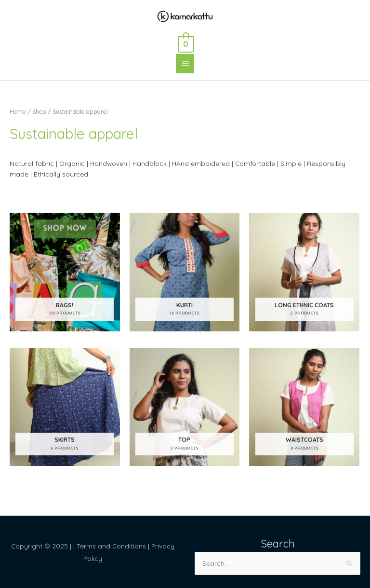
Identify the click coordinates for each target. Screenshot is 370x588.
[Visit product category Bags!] (65, 272)
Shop (39, 111)
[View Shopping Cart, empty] (185, 42)
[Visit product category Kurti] (185, 272)
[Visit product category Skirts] (65, 407)
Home (18, 111)
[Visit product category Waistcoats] (304, 407)
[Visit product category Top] (185, 407)
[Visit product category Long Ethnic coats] (304, 272)
